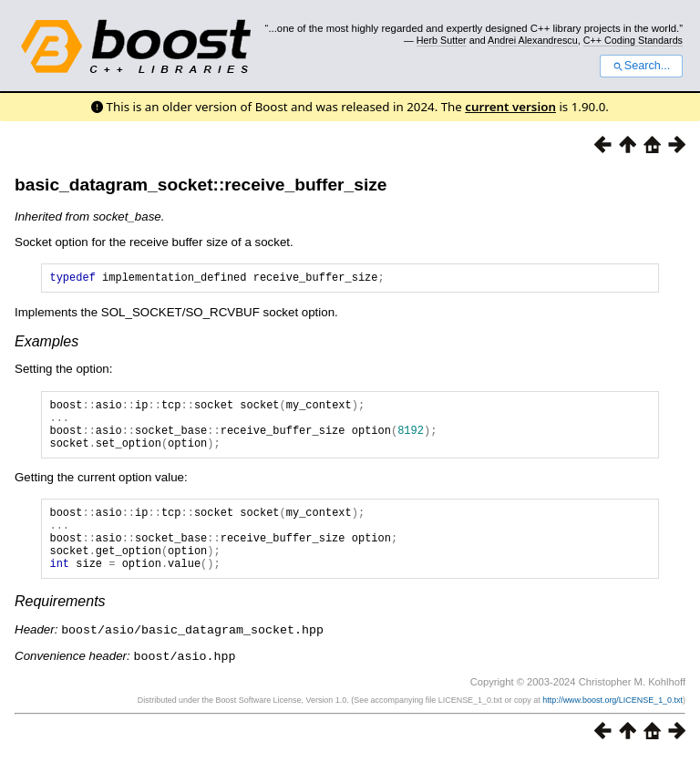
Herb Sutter (442, 40)
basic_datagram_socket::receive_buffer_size (201, 185)
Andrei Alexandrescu (533, 40)
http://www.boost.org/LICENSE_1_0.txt (612, 726)
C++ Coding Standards (633, 40)
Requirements (60, 628)
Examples (46, 344)
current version (510, 107)
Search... (641, 66)
